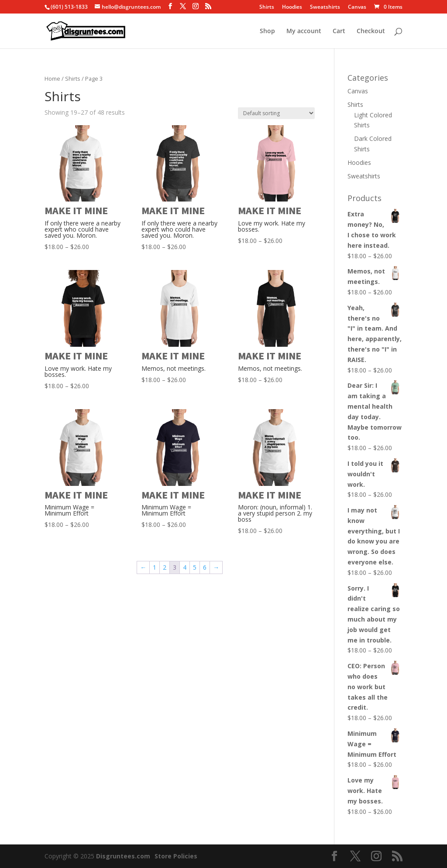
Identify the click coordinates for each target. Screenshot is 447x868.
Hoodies (292, 7)
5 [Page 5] (195, 567)
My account (304, 31)
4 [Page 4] (185, 567)
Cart (339, 31)
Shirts (267, 7)
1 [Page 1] (155, 567)
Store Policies (176, 856)
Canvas (357, 7)
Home (52, 79)
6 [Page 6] (205, 567)
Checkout (371, 31)
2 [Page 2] (165, 567)
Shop (267, 31)
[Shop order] (276, 113)
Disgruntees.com (123, 856)
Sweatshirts (325, 7)
